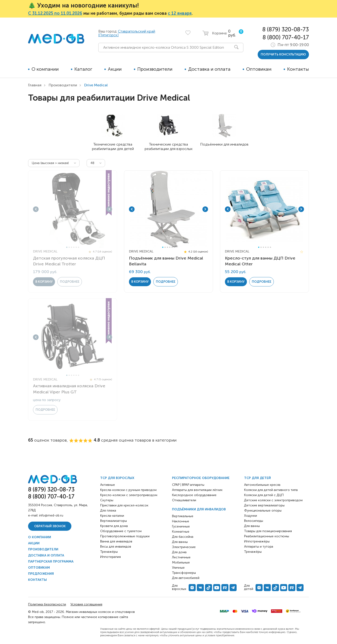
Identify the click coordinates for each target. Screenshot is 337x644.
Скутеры (107, 500)
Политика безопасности (47, 604)
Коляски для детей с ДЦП (264, 495)
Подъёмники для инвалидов (199, 509)
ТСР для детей (257, 478)
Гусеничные (181, 526)
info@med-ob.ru (51, 515)
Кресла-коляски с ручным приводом (128, 490)
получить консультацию (283, 54)
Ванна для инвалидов (116, 541)
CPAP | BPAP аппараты (188, 485)
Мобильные (181, 562)
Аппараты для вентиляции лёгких (197, 490)
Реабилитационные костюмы (267, 536)
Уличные (178, 568)
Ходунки (251, 516)
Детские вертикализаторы (264, 505)
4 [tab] (74, 247)
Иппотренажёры (257, 541)
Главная (35, 85)
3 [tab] (71, 247)
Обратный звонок (50, 526)
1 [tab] (67, 247)
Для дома (179, 552)
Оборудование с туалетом (121, 531)
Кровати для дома (114, 526)
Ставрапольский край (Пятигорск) (127, 33)
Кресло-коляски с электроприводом (129, 495)
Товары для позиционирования (268, 531)
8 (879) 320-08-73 (286, 29)
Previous (36, 209)
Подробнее (70, 282)
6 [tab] (79, 247)
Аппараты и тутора (259, 547)
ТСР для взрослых (117, 478)
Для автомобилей (186, 578)
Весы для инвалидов (116, 547)
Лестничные (181, 557)
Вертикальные (183, 516)
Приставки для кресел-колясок (124, 505)
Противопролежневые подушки (125, 536)
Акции (115, 69)
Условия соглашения (86, 604)
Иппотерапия (110, 557)
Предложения (41, 574)
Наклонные (181, 521)
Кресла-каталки (112, 516)
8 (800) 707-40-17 (286, 37)
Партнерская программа (51, 562)
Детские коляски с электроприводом (273, 500)
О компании (45, 69)
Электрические (184, 547)
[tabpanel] (73, 209)
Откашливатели (184, 500)
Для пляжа (108, 510)
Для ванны (180, 542)
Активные (108, 485)
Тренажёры (109, 552)
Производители (155, 69)
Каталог (83, 69)
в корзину (44, 282)
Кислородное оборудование (194, 495)
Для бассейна (183, 537)
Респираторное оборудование (201, 478)
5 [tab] (76, 247)
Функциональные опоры (263, 510)
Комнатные (181, 532)
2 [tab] (69, 247)
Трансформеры (184, 573)
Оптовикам (259, 69)
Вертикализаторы (114, 521)
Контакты (298, 69)
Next (109, 209)
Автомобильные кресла (262, 485)
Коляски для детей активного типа (271, 490)
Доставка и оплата (209, 69)
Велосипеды (254, 521)
